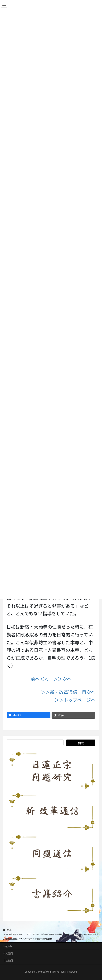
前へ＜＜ (40, 679)
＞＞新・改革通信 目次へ (68, 692)
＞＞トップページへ (75, 700)
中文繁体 (8, 953)
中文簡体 (8, 961)
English (7, 946)
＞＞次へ (62, 679)
